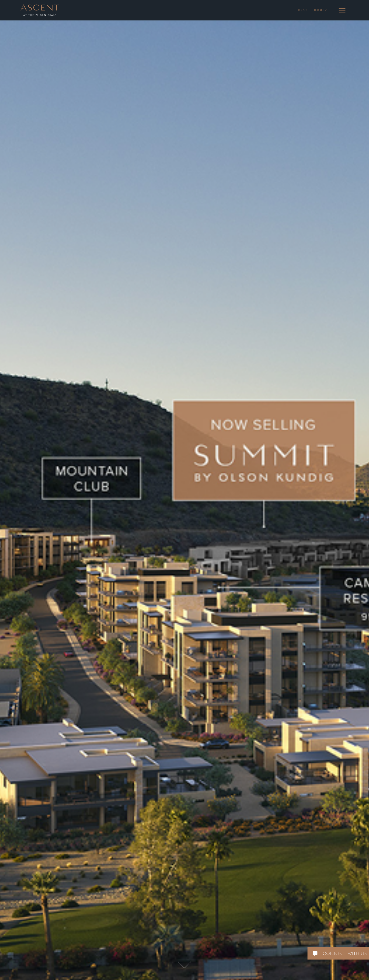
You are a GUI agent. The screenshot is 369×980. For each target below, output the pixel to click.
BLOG (303, 10)
